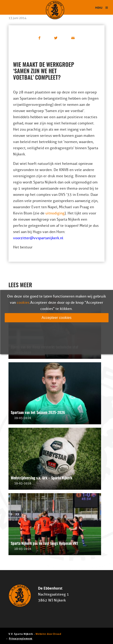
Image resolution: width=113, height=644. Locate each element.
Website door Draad (48, 634)
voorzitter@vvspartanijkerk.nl (38, 238)
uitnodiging (55, 213)
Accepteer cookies (56, 317)
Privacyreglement (21, 638)
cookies (23, 302)
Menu (102, 7)
